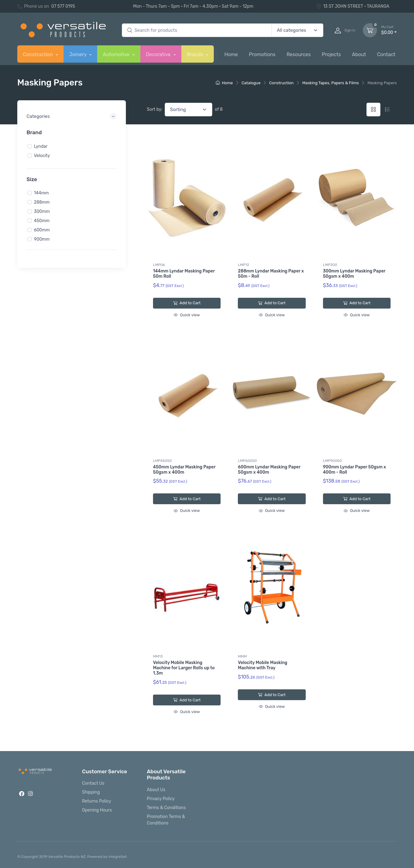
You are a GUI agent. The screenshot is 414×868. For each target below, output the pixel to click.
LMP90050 (332, 461)
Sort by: (155, 109)
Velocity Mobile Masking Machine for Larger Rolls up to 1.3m (184, 668)
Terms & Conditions (166, 808)
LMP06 (159, 265)
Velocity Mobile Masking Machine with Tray (263, 665)
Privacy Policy (161, 799)
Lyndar (41, 146)
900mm (42, 239)
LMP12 (243, 265)
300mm (42, 212)
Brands (196, 54)
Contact (386, 54)
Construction (38, 54)
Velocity (42, 155)
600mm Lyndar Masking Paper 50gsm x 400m (269, 470)
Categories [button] (38, 116)
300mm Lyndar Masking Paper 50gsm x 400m (354, 274)
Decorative (159, 54)
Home (231, 54)
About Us (156, 790)
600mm (42, 230)
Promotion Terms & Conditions (166, 820)
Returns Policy (97, 801)
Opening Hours (97, 810)
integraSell (118, 857)
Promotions (262, 54)
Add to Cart (187, 303)
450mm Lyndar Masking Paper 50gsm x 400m (184, 470)
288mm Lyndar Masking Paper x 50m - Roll (271, 274)
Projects (331, 54)
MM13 (158, 656)
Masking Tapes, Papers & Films (331, 83)
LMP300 (330, 265)
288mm (42, 202)
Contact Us (93, 783)
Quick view (187, 315)
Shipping (91, 792)
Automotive (117, 54)
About (359, 54)
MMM (242, 656)
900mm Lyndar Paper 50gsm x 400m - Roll (355, 470)
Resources (299, 54)
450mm (42, 221)
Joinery (78, 54)
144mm (41, 193)
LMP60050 (247, 461)
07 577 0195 (63, 6)
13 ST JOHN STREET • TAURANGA (353, 6)
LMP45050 (162, 461)
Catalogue (251, 83)
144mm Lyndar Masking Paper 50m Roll (184, 274)
